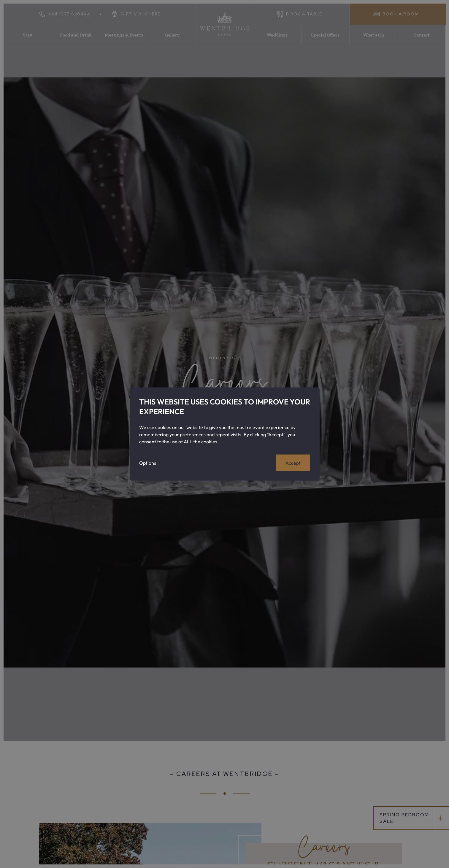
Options (148, 463)
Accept (293, 463)
